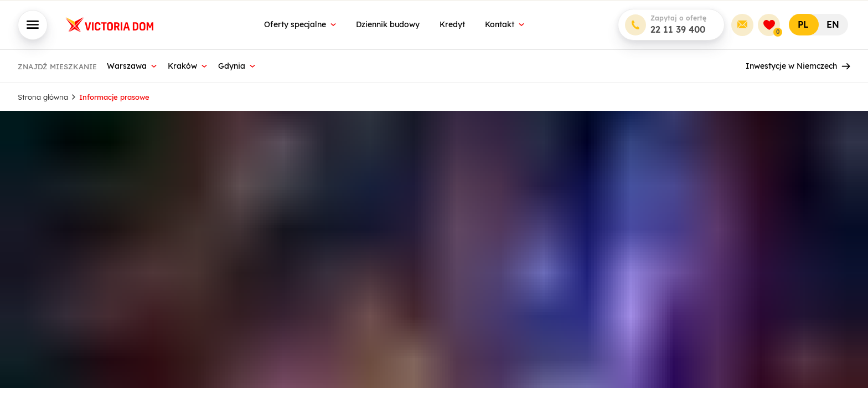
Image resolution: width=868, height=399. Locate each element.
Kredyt (452, 24)
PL (803, 24)
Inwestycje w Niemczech (798, 66)
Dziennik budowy (388, 24)
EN (833, 24)
